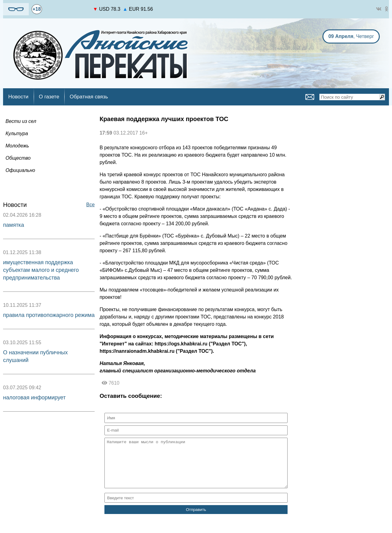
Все (91, 205)
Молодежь (17, 146)
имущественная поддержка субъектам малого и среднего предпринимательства (41, 270)
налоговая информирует (34, 398)
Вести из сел (21, 121)
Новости (18, 97)
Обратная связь (89, 97)
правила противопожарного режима (49, 315)
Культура (17, 133)
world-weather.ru (68, 12)
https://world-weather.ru (68, 6)
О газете (49, 97)
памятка (13, 225)
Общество (18, 158)
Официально (20, 170)
